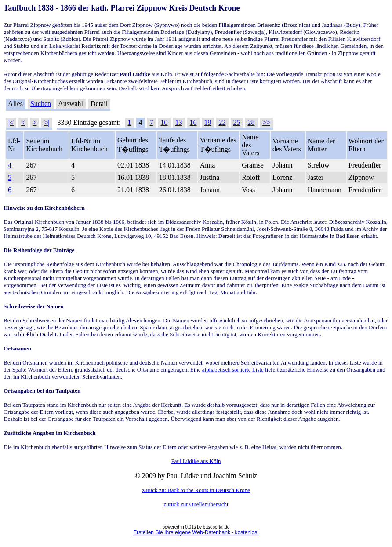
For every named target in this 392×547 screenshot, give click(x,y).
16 (193, 122)
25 (237, 122)
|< (11, 122)
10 (164, 122)
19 (208, 122)
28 (251, 122)
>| (47, 122)
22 (222, 122)
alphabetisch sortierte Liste (233, 370)
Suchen (41, 104)
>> (266, 122)
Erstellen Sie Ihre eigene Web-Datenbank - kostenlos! (196, 532)
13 (179, 122)
